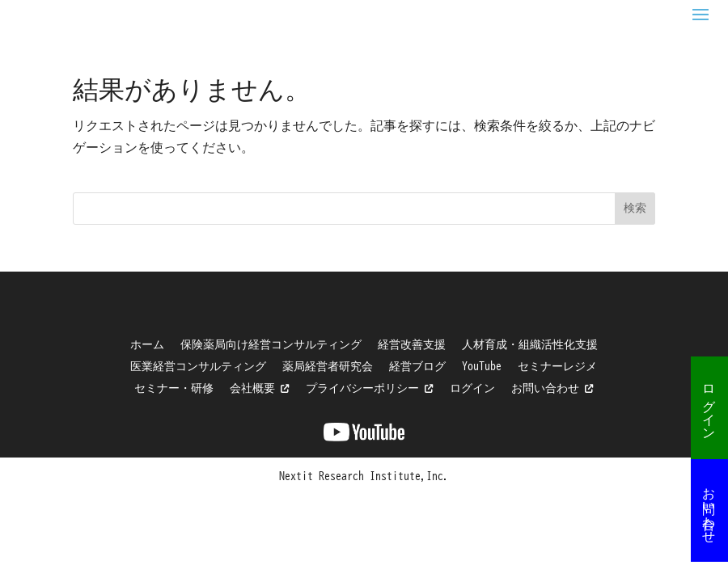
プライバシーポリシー (370, 388)
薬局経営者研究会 (328, 366)
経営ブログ (417, 366)
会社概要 (260, 388)
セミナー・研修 (174, 388)
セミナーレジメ (557, 366)
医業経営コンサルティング (198, 366)
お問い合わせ (709, 508)
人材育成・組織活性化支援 (530, 344)
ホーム (147, 344)
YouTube (482, 366)
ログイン (709, 405)
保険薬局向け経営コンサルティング (271, 344)
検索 (635, 208)
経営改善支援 (412, 344)
